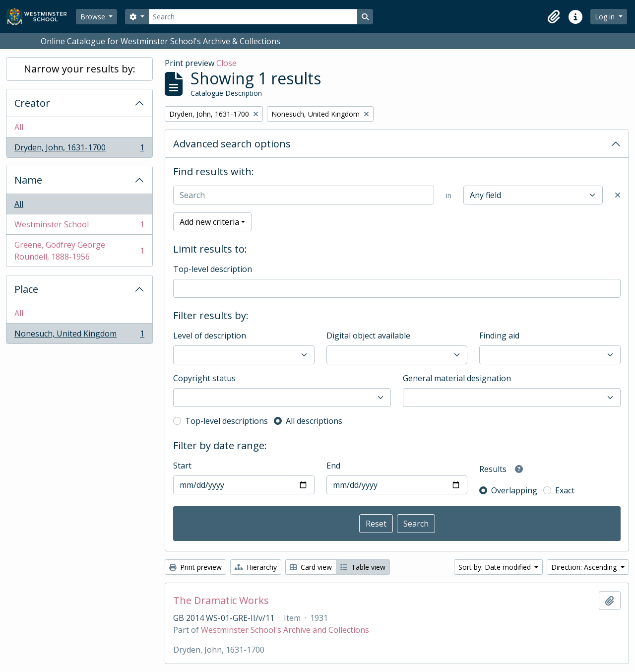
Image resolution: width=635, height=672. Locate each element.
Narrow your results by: (80, 69)
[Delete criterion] (618, 195)
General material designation (457, 378)
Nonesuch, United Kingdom (79, 336)
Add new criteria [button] (209, 222)
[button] (554, 17)
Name (28, 180)
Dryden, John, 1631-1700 (79, 149)
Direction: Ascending (585, 567)
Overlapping (514, 490)
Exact (565, 490)
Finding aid (499, 336)
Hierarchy (256, 567)
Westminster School (79, 227)
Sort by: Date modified (496, 567)
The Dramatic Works (221, 601)
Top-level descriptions (226, 421)
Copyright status (204, 378)
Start (182, 466)
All (19, 127)
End (333, 466)
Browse (94, 17)
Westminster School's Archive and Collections (285, 630)
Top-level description (213, 269)
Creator (32, 103)
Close (226, 63)
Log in (606, 17)
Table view (363, 567)
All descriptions (314, 421)
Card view (311, 567)
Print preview (195, 567)
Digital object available (368, 336)
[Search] (253, 17)
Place (26, 289)
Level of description (210, 336)
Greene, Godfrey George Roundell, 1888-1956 (79, 251)
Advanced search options (232, 144)
